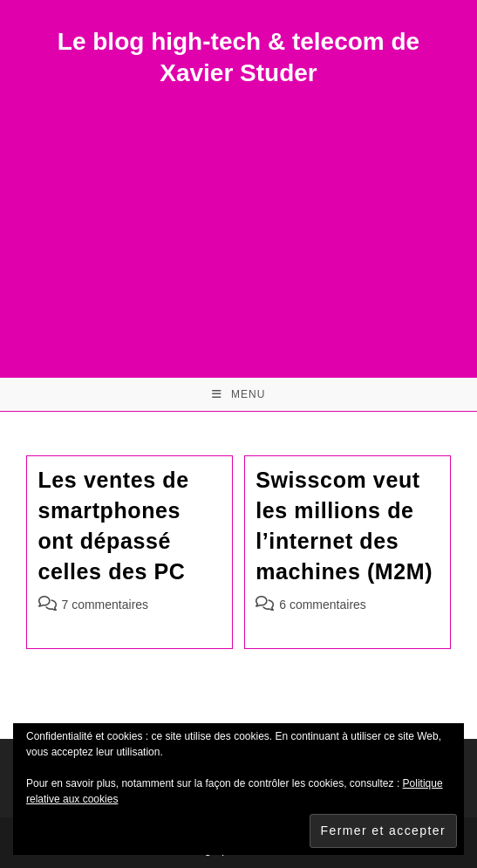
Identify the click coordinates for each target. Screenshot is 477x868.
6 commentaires (323, 605)
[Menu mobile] (239, 394)
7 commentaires (106, 605)
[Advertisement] (238, 221)
